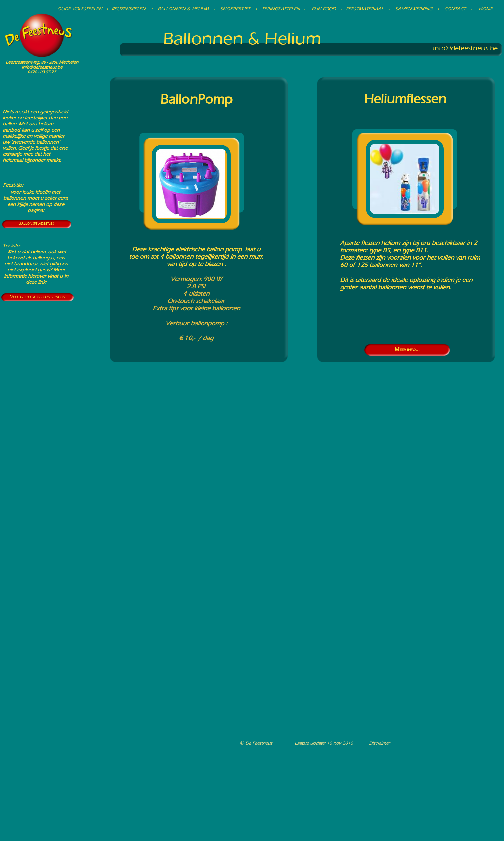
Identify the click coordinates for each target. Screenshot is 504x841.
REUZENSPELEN (129, 9)
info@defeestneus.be (42, 67)
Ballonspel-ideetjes (36, 223)
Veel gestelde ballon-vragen (38, 297)
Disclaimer (380, 743)
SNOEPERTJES (235, 9)
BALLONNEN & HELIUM (183, 9)
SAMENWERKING (414, 9)
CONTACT (455, 9)
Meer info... (407, 349)
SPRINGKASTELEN (281, 9)
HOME (486, 9)
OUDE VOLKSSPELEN (80, 9)
